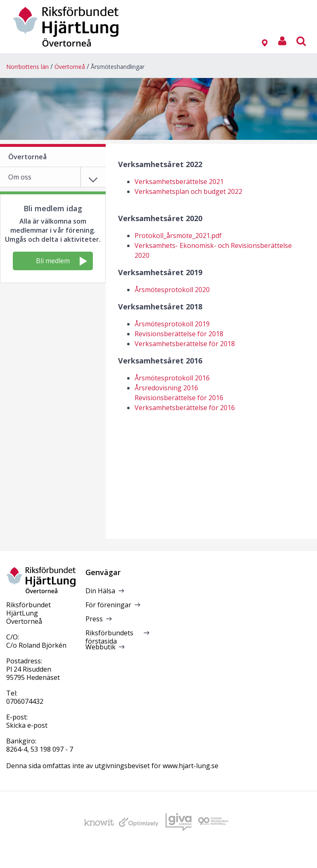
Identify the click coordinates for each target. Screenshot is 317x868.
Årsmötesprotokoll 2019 (172, 324)
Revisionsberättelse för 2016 (179, 398)
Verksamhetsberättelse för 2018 (185, 344)
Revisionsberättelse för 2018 (179, 334)
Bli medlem (62, 261)
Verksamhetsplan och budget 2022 (188, 191)
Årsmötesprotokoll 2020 (172, 290)
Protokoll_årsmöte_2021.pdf (178, 236)
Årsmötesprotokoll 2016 (172, 378)
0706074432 (25, 701)
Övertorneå (70, 67)
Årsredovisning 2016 (166, 388)
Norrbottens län (27, 67)
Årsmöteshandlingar (118, 67)
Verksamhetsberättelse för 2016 (185, 408)
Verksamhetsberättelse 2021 (179, 182)
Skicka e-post (27, 725)
